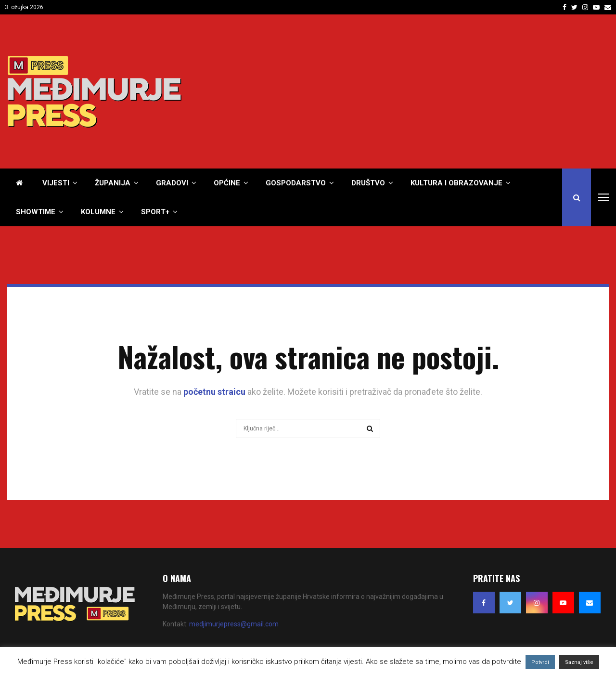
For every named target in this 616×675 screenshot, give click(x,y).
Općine (227, 183)
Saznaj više (579, 662)
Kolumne (98, 212)
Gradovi (172, 183)
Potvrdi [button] (540, 662)
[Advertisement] (434, 91)
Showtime (36, 212)
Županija (113, 183)
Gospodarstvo (296, 183)
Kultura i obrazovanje (456, 183)
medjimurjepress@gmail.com (234, 624)
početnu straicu (214, 392)
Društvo (368, 183)
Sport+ (155, 212)
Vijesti (56, 183)
